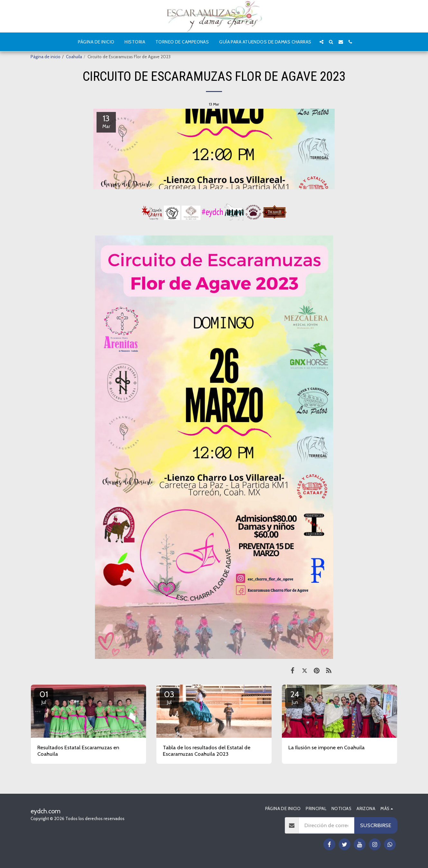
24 (295, 697)
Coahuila (74, 57)
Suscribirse (376, 825)
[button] (321, 42)
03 (169, 697)
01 (44, 697)
